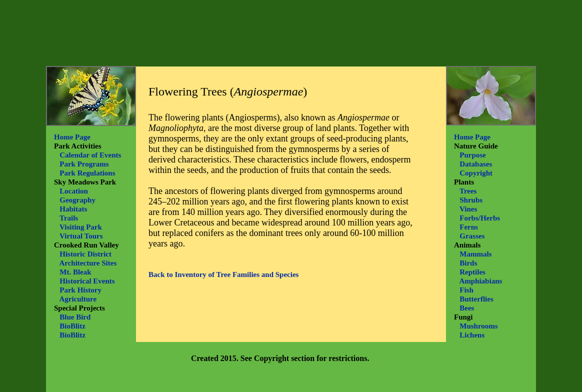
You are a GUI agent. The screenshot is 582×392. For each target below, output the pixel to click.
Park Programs (84, 164)
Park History (80, 290)
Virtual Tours (81, 236)
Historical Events (87, 281)
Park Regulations (87, 173)
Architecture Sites (88, 263)
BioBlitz (72, 326)
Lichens (472, 335)
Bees (467, 308)
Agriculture (78, 299)
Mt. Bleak (75, 272)
